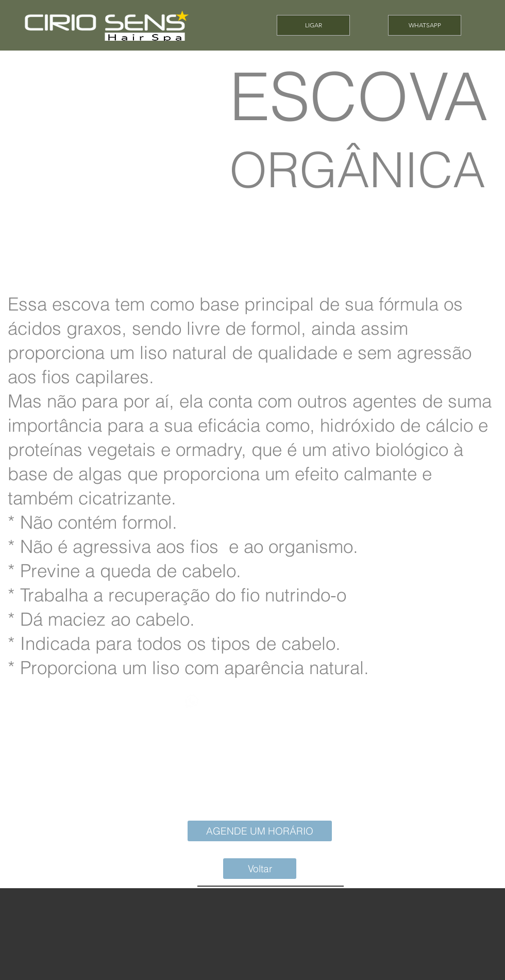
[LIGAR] (313, 25)
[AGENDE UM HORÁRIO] (260, 831)
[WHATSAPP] (425, 25)
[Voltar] (260, 869)
